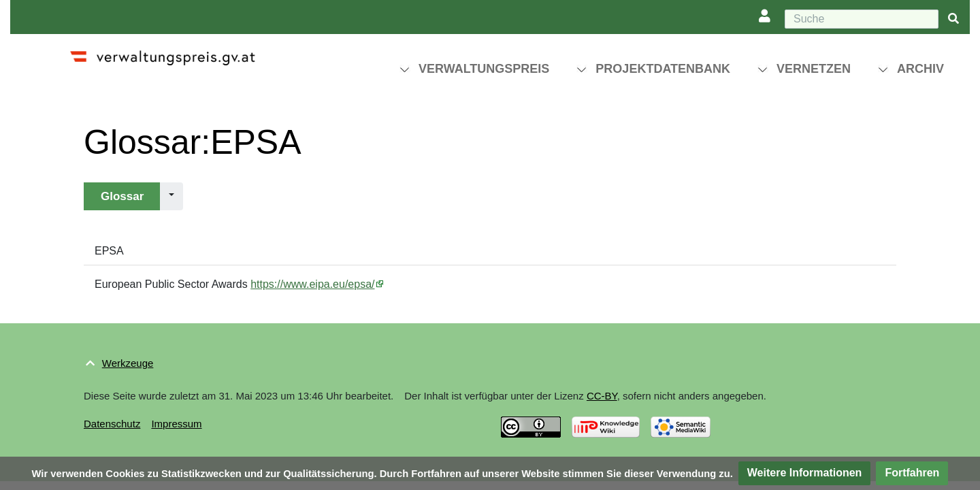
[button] (805, 473)
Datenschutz (112, 424)
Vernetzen (814, 69)
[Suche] (862, 19)
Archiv (920, 69)
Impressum (176, 424)
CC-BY (602, 396)
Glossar (122, 196)
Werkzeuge (128, 363)
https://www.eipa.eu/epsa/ (312, 284)
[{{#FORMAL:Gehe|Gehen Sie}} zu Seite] (953, 19)
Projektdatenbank (663, 69)
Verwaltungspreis (484, 69)
